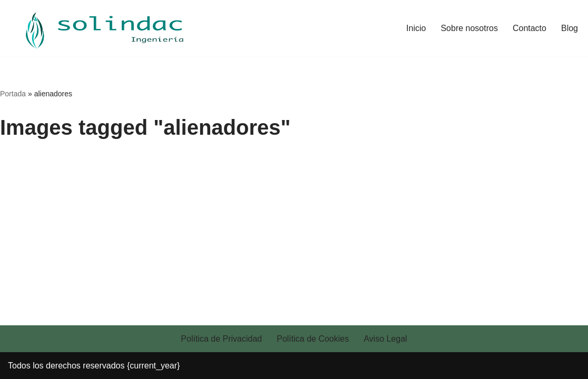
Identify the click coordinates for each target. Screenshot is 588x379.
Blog (570, 28)
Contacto (530, 28)
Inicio (416, 28)
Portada (13, 94)
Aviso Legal (385, 339)
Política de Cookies (313, 339)
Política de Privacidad (221, 339)
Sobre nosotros (469, 28)
